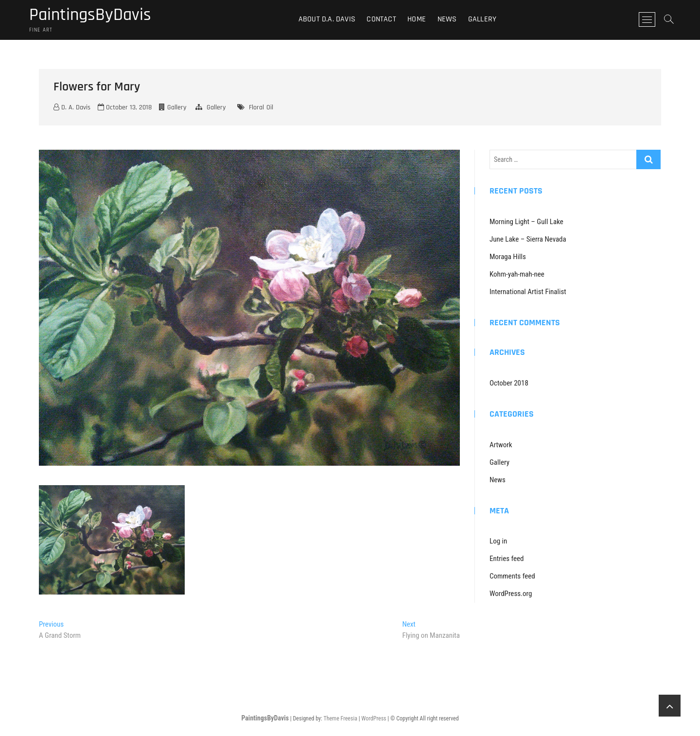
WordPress (374, 718)
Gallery (482, 19)
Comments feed (512, 576)
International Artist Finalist (528, 292)
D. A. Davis (72, 107)
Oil (270, 107)
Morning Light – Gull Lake (526, 222)
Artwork (501, 445)
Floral (256, 107)
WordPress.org (511, 594)
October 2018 (509, 383)
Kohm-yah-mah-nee (517, 274)
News (447, 19)
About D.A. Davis (327, 19)
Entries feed (507, 559)
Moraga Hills (508, 257)
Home (417, 19)
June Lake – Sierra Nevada (528, 239)
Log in (498, 541)
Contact (381, 19)
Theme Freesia (340, 718)
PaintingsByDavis (90, 15)
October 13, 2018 (125, 107)
